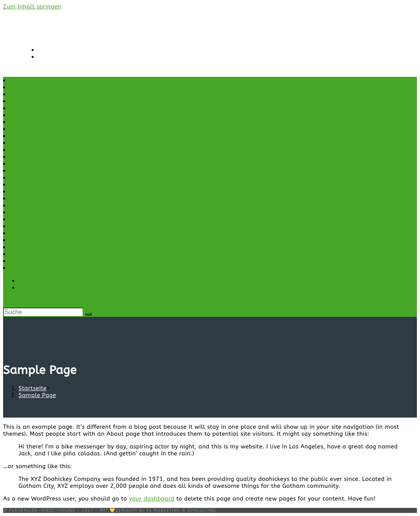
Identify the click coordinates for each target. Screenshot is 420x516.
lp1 (16, 226)
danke (20, 184)
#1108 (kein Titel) (37, 115)
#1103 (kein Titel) (37, 80)
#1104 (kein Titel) (37, 87)
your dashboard (152, 499)
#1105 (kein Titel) (37, 94)
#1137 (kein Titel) (37, 136)
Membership (29, 233)
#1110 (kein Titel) (37, 122)
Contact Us (27, 178)
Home (19, 205)
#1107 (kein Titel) (37, 108)
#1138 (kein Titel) (37, 143)
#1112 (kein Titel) (37, 129)
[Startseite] (33, 388)
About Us (24, 150)
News (19, 240)
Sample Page (30, 254)
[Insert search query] (43, 312)
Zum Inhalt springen (32, 7)
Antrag (21, 171)
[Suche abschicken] (88, 314)
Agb (17, 157)
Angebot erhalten (36, 164)
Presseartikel (30, 247)
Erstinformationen (37, 198)
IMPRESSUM (28, 219)
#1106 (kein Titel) (37, 101)
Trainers (23, 268)
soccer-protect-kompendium (53, 261)
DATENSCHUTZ (32, 191)
